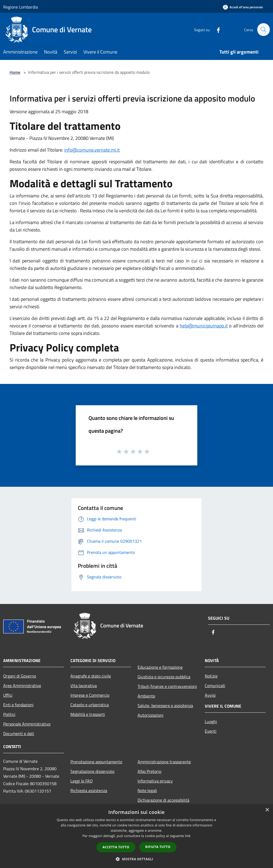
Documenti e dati (19, 733)
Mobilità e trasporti (88, 714)
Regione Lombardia (21, 7)
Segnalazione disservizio (92, 771)
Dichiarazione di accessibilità (163, 800)
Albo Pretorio (149, 771)
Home (15, 72)
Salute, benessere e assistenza (165, 705)
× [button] (267, 810)
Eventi (211, 731)
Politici (9, 714)
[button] (136, 859)
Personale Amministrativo (27, 724)
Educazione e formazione (160, 667)
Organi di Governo (20, 676)
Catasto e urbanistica (90, 705)
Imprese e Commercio (90, 695)
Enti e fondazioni (18, 705)
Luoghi (211, 721)
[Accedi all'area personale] (243, 7)
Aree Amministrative (22, 686)
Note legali (147, 790)
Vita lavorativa (84, 686)
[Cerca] (263, 30)
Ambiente (146, 696)
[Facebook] (216, 29)
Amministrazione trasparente (164, 762)
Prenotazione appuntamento (96, 762)
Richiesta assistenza (89, 790)
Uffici (8, 695)
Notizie (211, 676)
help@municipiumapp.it (204, 326)
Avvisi (210, 695)
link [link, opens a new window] (188, 836)
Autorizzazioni (150, 715)
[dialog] (136, 836)
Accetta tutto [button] (116, 847)
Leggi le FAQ (82, 781)
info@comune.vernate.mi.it (92, 150)
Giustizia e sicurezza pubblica (164, 677)
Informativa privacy (155, 781)
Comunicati (215, 686)
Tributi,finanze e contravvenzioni (167, 686)
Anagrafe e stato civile (91, 676)
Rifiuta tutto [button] (158, 847)
